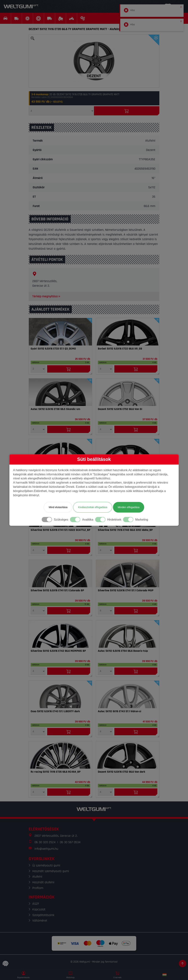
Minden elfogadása (129, 507)
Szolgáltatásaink (43, 915)
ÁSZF (36, 904)
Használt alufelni (43, 882)
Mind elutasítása (58, 507)
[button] (181, 6)
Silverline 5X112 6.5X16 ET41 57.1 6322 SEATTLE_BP (60, 530)
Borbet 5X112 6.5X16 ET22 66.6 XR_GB (120, 349)
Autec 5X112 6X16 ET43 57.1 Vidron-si (120, 711)
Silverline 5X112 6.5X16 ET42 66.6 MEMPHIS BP (58, 651)
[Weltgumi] (21, 6)
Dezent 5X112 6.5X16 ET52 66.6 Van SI (120, 409)
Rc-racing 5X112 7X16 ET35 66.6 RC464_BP (56, 772)
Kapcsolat (39, 909)
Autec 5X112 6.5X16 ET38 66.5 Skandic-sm (55, 409)
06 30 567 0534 (70, 842)
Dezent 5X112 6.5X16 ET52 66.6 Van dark (122, 772)
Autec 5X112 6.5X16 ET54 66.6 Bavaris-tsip (123, 651)
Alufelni (37, 877)
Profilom (38, 888)
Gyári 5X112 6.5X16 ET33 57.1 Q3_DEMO (53, 349)
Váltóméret (40, 921)
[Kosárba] (127, 111)
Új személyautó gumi (46, 865)
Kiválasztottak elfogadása (93, 507)
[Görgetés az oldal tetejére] (182, 964)
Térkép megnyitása (47, 296)
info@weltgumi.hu (46, 849)
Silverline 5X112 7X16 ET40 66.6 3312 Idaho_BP (125, 530)
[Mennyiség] (61, 111)
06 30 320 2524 (45, 842)
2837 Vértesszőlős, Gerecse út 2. (56, 836)
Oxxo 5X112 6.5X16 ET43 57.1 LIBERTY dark (55, 711)
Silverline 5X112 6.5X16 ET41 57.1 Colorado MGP (126, 591)
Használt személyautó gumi (51, 871)
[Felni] (60, 332)
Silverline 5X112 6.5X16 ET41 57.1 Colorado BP (57, 591)
